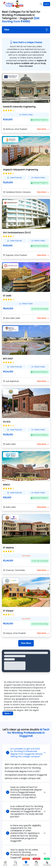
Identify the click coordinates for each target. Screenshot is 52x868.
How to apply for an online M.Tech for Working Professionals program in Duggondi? (22, 854)
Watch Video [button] (26, 115)
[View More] (26, 643)
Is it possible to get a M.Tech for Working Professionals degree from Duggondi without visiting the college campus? (24, 753)
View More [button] (43, 129)
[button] (26, 30)
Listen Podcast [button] (14, 178)
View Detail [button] (26, 556)
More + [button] (8, 713)
